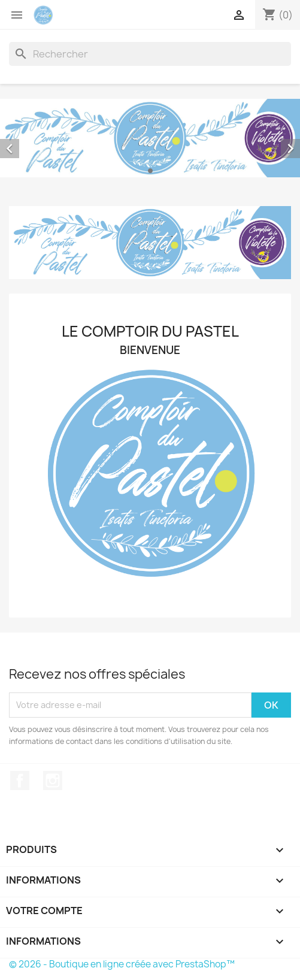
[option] (150, 138)
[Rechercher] (150, 54)
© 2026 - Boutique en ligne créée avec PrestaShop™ (122, 964)
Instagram (53, 781)
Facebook (20, 781)
